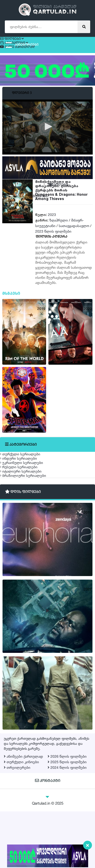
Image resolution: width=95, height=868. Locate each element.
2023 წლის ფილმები (53, 240)
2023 (52, 223)
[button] (48, 135)
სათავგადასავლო (74, 234)
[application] (48, 135)
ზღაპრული (59, 229)
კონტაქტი (48, 838)
